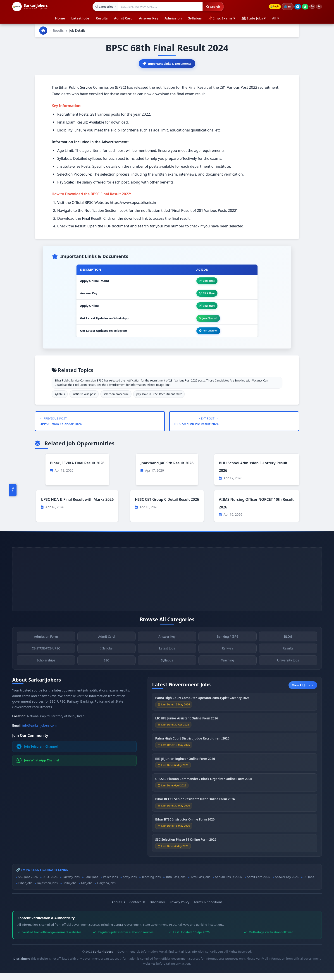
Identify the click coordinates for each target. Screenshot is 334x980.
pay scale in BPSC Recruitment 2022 (159, 401)
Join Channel (205, 323)
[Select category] (103, 7)
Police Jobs (110, 884)
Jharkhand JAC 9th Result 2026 (167, 470)
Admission (173, 18)
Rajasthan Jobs (48, 889)
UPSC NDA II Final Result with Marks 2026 (77, 506)
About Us (118, 909)
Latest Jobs (80, 18)
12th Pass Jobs (200, 884)
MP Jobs (87, 889)
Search (210, 7)
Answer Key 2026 (287, 884)
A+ (310, 7)
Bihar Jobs (25, 889)
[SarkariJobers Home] (30, 7)
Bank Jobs (91, 884)
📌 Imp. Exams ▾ (222, 18)
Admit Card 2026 (258, 884)
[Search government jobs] (158, 7)
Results (102, 18)
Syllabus (195, 18)
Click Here (203, 282)
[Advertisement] (167, 586)
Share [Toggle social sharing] (13, 490)
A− (318, 7)
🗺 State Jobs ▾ (254, 18)
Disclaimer (157, 909)
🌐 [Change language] (285, 7)
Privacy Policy (179, 909)
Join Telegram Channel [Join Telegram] (37, 753)
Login (270, 7)
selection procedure (116, 401)
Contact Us (137, 909)
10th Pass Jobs (176, 884)
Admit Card (123, 18)
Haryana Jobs (106, 889)
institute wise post (84, 401)
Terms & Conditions (208, 909)
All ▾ (275, 18)
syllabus (60, 401)
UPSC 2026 (50, 884)
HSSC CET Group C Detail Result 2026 (167, 506)
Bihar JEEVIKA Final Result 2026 (77, 470)
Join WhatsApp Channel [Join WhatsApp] (38, 767)
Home (60, 18)
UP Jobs (309, 884)
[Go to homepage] (43, 31)
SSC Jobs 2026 (28, 884)
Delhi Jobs (69, 889)
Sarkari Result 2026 (229, 884)
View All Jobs (303, 692)
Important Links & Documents (167, 64)
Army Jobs (130, 884)
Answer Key (149, 18)
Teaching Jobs (151, 884)
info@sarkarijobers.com (40, 732)
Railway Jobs (71, 884)
